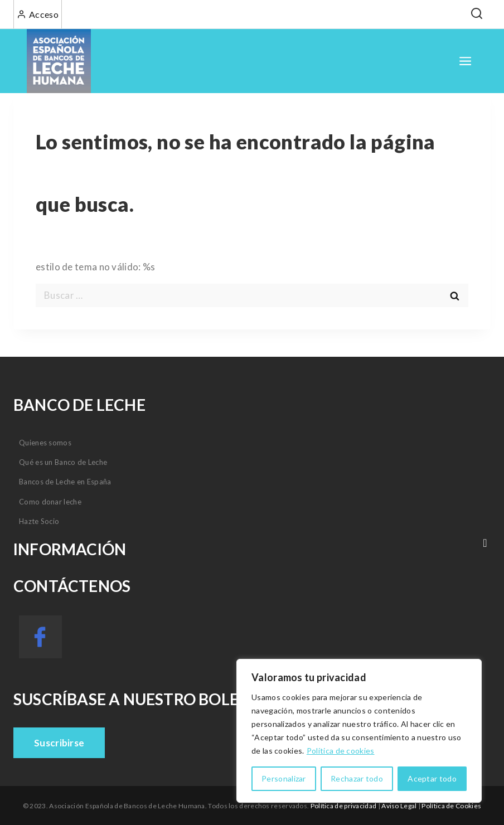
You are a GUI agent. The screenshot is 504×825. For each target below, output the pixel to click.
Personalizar (284, 778)
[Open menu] (466, 61)
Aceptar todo (432, 778)
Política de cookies (341, 751)
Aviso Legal (399, 806)
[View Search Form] (476, 14)
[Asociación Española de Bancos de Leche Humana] (59, 61)
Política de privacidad (344, 806)
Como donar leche (50, 502)
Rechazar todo (357, 778)
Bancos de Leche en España (65, 482)
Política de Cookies (451, 806)
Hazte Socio (39, 521)
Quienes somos (45, 443)
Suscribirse (59, 743)
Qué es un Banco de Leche (63, 462)
